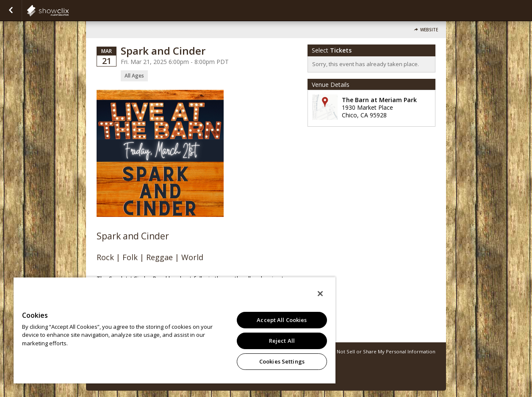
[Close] (320, 294)
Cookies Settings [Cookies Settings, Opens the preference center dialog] (282, 361)
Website (429, 30)
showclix (69, 11)
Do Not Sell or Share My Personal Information (382, 351)
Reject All (282, 341)
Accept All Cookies (282, 320)
